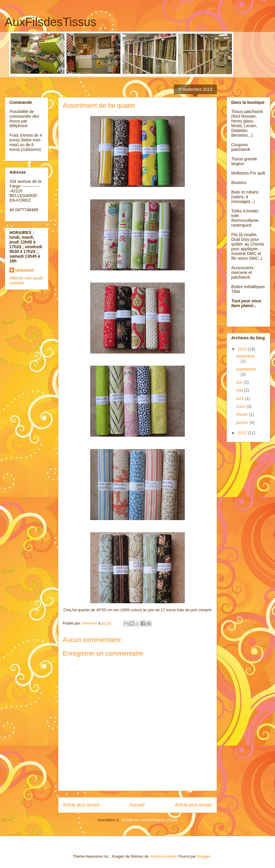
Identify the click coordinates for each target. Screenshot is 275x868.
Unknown (25, 270)
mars (241, 406)
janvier (243, 422)
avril (241, 398)
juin (240, 382)
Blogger (203, 856)
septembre (246, 369)
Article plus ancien (194, 805)
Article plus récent (81, 805)
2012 (243, 433)
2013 (243, 349)
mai (240, 390)
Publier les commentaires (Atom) (149, 820)
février (243, 414)
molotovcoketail (163, 856)
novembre (245, 356)
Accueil (137, 805)
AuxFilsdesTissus (51, 22)
